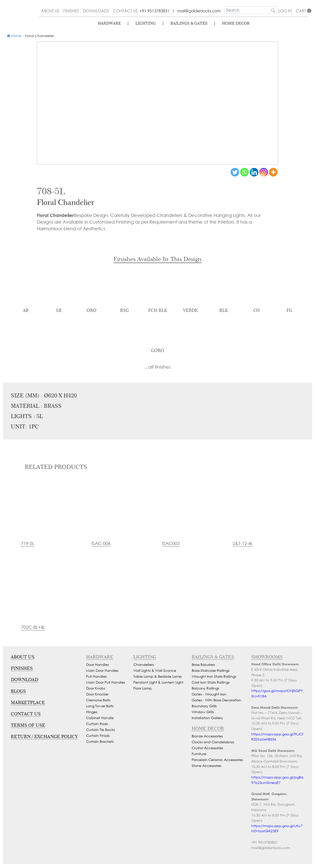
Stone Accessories (206, 766)
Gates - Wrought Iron (209, 694)
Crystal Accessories (207, 748)
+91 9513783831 (155, 11)
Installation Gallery (207, 718)
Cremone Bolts (98, 700)
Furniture (199, 754)
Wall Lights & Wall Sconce (155, 670)
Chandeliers (143, 664)
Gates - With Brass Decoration (216, 700)
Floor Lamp (143, 688)
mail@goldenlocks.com (199, 11)
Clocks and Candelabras (213, 742)
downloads (96, 11)
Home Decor (236, 23)
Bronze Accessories (207, 736)
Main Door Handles (102, 670)
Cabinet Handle (100, 718)
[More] (273, 172)
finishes (71, 11)
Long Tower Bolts (100, 706)
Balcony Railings (205, 688)
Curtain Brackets (100, 741)
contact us (125, 11)
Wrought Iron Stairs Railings (214, 676)
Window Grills (203, 712)
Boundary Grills (204, 706)
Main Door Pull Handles (106, 682)
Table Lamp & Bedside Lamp (158, 676)
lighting (146, 23)
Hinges (92, 712)
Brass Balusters (203, 664)
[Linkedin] (254, 172)
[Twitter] (235, 172)
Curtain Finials (98, 735)
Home (14, 36)
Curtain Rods (97, 724)
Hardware (109, 23)
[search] (247, 10)
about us (50, 11)
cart (302, 11)
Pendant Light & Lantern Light (158, 682)
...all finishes (158, 367)
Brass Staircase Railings (211, 670)
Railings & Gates (189, 23)
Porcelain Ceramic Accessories (217, 760)
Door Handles (97, 664)
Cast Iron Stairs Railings (211, 682)
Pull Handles (96, 676)
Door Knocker (97, 694)
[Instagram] (264, 172)
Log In (285, 11)
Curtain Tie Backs (100, 730)
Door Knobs (96, 688)
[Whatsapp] (244, 172)
